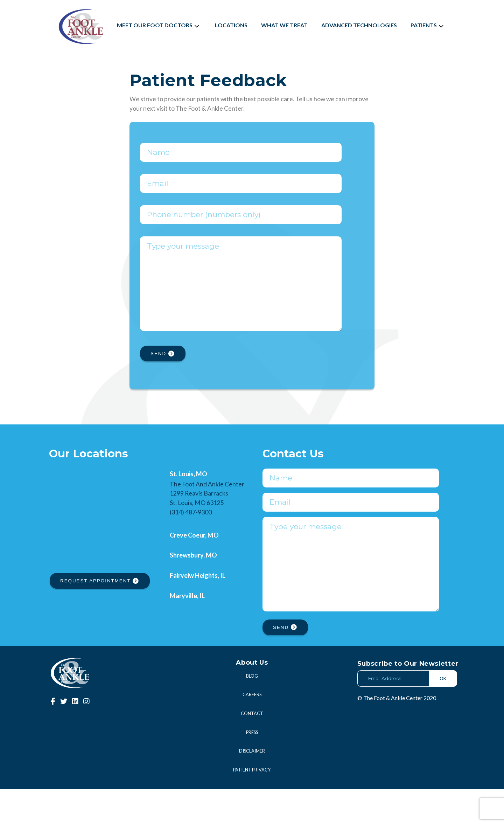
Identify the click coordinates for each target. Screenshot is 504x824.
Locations (231, 25)
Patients (428, 25)
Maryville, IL (187, 613)
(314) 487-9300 (191, 529)
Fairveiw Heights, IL (198, 593)
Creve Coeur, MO (194, 553)
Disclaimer (252, 786)
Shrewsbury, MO (193, 573)
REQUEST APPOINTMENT (100, 598)
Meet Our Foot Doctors (159, 25)
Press (252, 767)
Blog (252, 711)
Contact (252, 748)
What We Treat (284, 25)
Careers (252, 729)
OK (443, 714)
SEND (163, 371)
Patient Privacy (252, 805)
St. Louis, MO (188, 491)
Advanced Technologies (359, 25)
